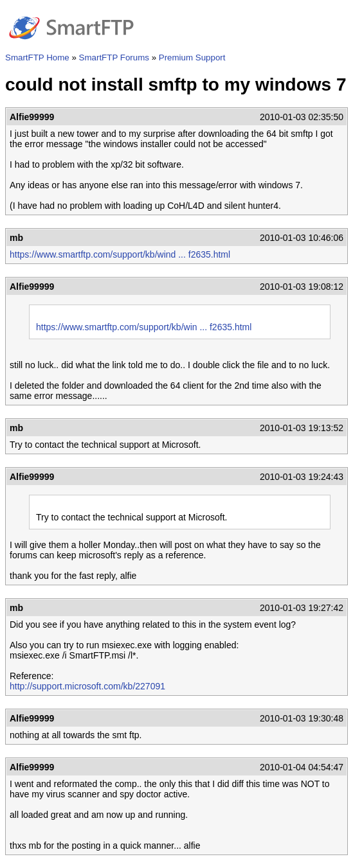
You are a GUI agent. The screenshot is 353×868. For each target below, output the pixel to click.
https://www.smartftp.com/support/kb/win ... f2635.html (144, 327)
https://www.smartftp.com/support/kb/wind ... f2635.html (120, 254)
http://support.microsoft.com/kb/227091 (87, 686)
